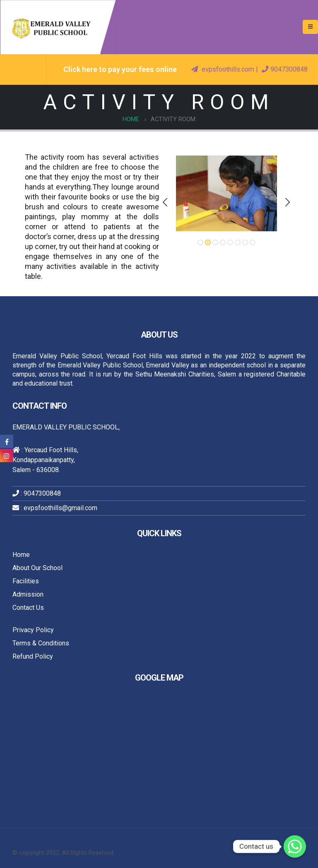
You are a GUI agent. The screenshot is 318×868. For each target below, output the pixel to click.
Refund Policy (33, 656)
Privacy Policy (33, 630)
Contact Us (28, 608)
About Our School (37, 568)
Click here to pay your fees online (120, 69)
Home (21, 555)
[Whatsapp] (295, 846)
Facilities (26, 581)
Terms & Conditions (41, 643)
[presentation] (166, 202)
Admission (28, 594)
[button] (200, 242)
